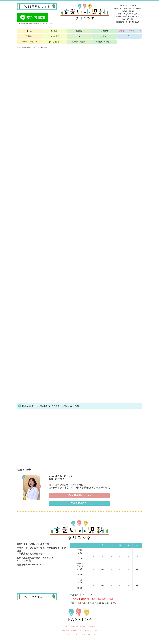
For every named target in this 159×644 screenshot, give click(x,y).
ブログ (129, 36)
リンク (79, 36)
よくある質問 (54, 36)
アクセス (104, 36)
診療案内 (104, 31)
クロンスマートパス (29, 42)
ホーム (29, 31)
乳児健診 (29, 36)
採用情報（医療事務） (104, 42)
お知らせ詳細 (54, 42)
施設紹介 (79, 31)
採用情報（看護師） (79, 42)
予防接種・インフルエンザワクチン (129, 31)
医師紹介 (54, 31)
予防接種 (66, 631)
